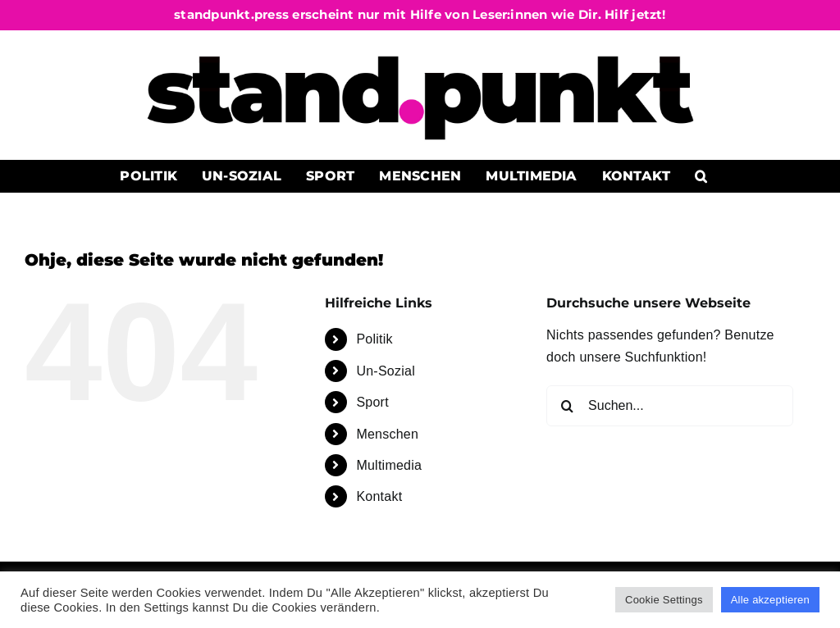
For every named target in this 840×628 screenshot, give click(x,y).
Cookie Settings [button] (664, 600)
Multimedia (389, 465)
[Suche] (567, 406)
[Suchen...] (670, 406)
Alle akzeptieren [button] (770, 600)
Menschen (387, 434)
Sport (372, 402)
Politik (374, 339)
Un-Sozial (386, 371)
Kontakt (379, 496)
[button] (701, 176)
